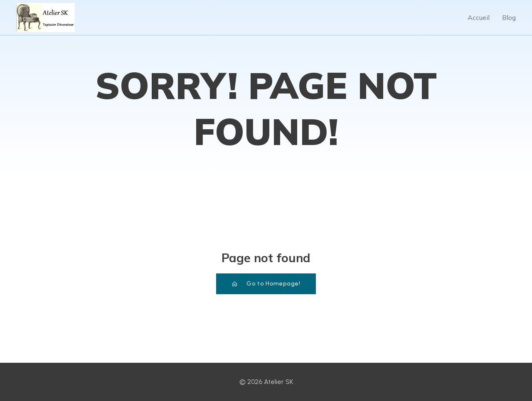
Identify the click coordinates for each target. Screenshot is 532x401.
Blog (509, 17)
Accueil (479, 17)
